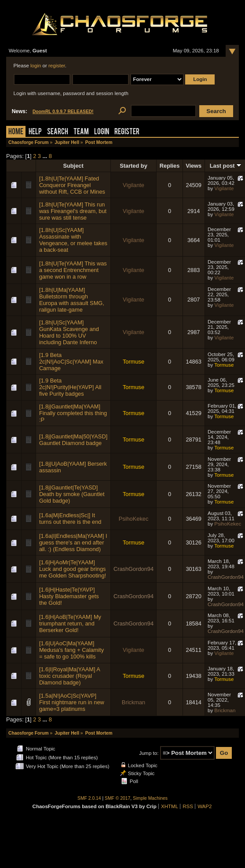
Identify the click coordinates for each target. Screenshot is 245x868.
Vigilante (133, 185)
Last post (226, 166)
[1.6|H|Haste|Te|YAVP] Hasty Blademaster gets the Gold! (69, 596)
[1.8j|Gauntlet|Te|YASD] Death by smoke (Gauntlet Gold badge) (72, 494)
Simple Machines (150, 798)
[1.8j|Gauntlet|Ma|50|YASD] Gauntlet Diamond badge (73, 440)
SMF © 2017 (117, 798)
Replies (170, 166)
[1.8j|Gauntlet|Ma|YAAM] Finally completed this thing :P (73, 413)
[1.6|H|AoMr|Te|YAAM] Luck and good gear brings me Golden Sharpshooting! (73, 569)
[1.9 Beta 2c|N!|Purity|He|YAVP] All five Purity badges (70, 387)
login (36, 66)
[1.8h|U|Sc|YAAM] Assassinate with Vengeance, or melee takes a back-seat (73, 240)
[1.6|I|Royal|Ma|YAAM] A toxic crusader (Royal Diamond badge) (69, 676)
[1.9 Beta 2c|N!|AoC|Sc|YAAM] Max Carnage (71, 362)
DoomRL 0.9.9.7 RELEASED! (63, 112)
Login (102, 132)
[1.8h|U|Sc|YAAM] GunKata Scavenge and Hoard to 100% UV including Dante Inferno (69, 332)
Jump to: (149, 753)
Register (127, 132)
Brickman (133, 702)
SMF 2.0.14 (89, 798)
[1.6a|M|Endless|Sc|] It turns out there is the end (70, 519)
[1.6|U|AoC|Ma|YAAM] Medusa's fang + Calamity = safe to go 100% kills (71, 650)
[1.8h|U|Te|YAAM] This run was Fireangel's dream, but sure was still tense (73, 211)
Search (58, 132)
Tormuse (133, 362)
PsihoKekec (134, 519)
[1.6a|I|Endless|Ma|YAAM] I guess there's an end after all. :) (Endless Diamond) (73, 542)
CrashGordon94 (133, 569)
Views (194, 166)
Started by (133, 166)
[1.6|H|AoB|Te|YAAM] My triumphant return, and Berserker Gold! (70, 623)
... (46, 156)
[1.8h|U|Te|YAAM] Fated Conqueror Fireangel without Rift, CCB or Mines (72, 185)
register (57, 66)
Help (35, 132)
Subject (73, 166)
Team (81, 132)
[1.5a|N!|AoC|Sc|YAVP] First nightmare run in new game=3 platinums (72, 702)
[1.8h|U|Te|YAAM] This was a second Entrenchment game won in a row (73, 270)
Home (16, 132)
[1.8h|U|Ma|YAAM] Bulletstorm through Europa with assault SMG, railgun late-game (72, 300)
